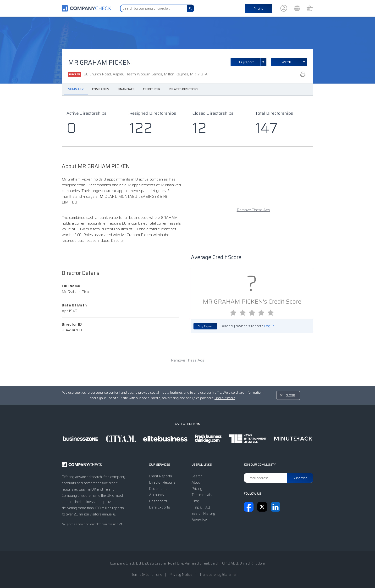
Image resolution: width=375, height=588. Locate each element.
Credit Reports (160, 476)
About (196, 482)
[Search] (191, 8)
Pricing (259, 8)
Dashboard (158, 501)
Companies (101, 89)
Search (197, 476)
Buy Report (205, 326)
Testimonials (202, 495)
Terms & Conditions (147, 575)
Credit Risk (152, 89)
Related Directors (184, 89)
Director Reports (162, 482)
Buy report (252, 62)
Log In (269, 326)
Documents (158, 489)
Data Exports (160, 507)
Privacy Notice (181, 575)
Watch (286, 62)
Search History (203, 514)
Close (290, 395)
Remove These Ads (253, 210)
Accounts (156, 495)
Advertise (199, 520)
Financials (126, 89)
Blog (195, 501)
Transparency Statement (219, 575)
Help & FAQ (201, 507)
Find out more (225, 398)
